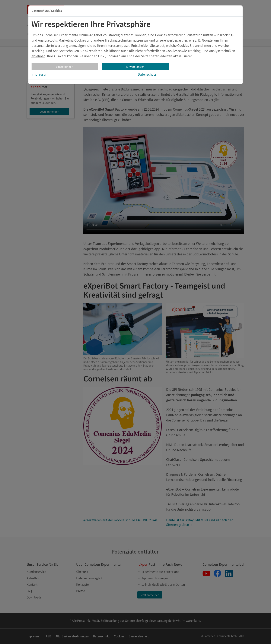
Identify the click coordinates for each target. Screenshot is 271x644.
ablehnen (38, 56)
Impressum (40, 74)
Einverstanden (135, 67)
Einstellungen (65, 67)
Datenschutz (147, 74)
